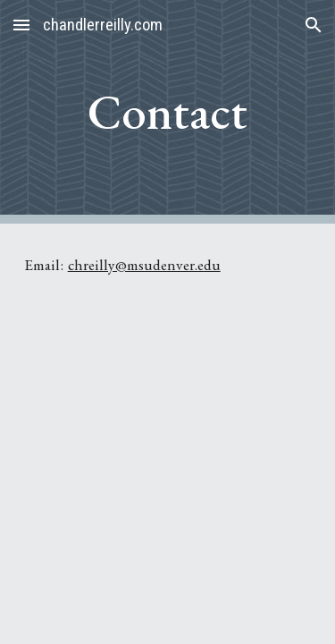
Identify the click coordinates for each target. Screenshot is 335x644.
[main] (168, 112)
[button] (21, 25)
